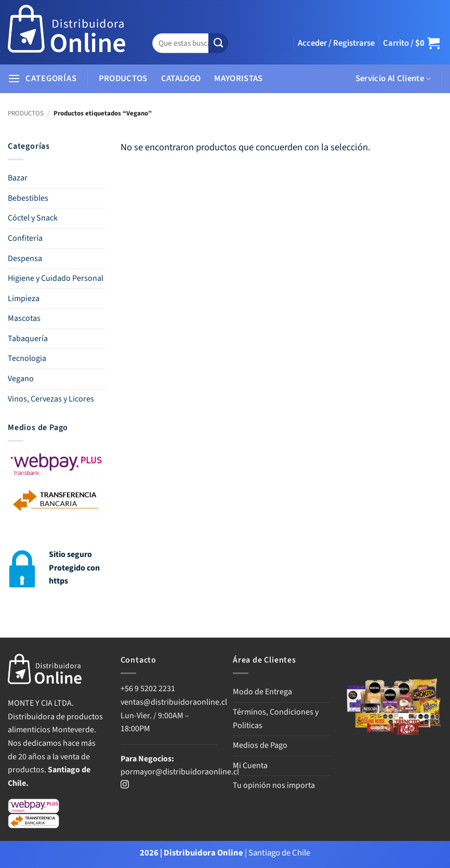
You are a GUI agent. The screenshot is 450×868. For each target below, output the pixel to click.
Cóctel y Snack (33, 218)
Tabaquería (28, 339)
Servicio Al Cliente (393, 79)
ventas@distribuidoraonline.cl (175, 702)
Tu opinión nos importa (274, 785)
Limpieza (24, 299)
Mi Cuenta (250, 766)
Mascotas (24, 318)
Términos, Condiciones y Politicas (276, 719)
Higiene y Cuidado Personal (56, 278)
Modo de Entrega (262, 692)
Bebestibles (28, 198)
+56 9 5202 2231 (148, 689)
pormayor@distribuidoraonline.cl (180, 772)
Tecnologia (27, 358)
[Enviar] (218, 43)
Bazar (18, 178)
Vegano (21, 379)
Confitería (25, 238)
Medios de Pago (260, 745)
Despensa (25, 258)
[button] (336, 43)
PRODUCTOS (123, 79)
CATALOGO (181, 79)
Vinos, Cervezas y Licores (51, 399)
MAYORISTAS (238, 79)
